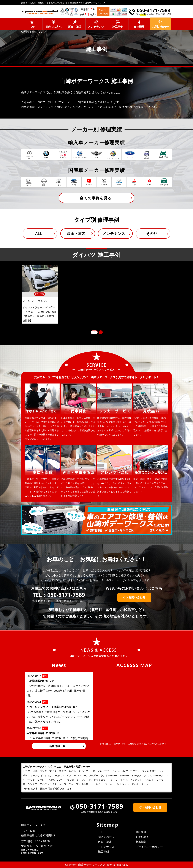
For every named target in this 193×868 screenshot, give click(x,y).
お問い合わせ (144, 837)
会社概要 (139, 27)
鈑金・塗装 (75, 27)
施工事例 (118, 27)
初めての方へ (53, 27)
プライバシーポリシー (149, 847)
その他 (152, 233)
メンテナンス (96, 27)
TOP (32, 27)
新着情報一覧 (57, 746)
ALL (38, 233)
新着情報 (141, 842)
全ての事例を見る (96, 198)
